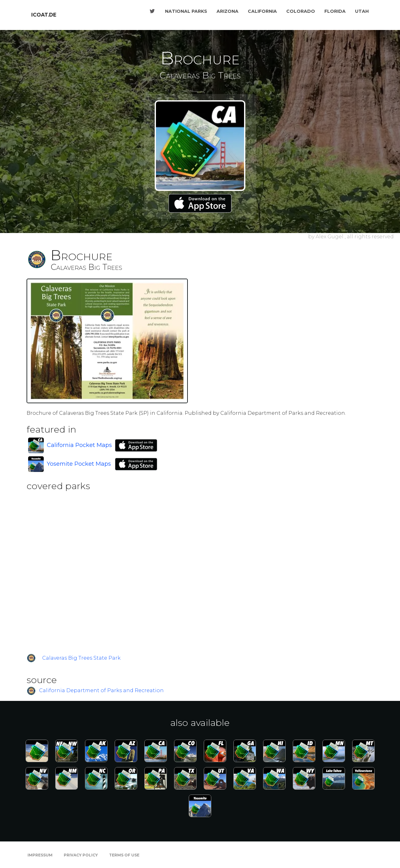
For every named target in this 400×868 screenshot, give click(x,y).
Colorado (301, 11)
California (262, 11)
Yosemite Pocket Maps (79, 464)
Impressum (40, 855)
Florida (335, 11)
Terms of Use (124, 855)
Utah (362, 11)
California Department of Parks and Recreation (101, 691)
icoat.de (44, 15)
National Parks (186, 11)
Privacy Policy (81, 855)
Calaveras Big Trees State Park (81, 658)
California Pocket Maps (79, 445)
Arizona (227, 11)
